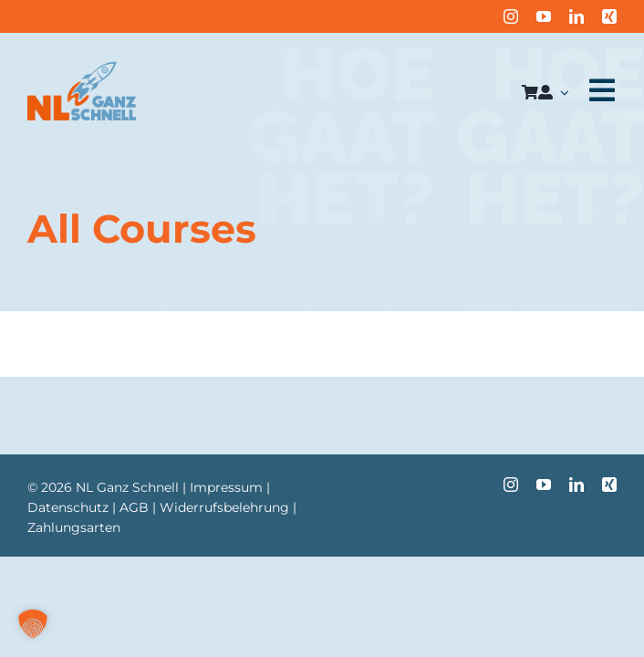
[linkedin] (576, 16)
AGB (134, 507)
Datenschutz (68, 507)
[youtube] (544, 16)
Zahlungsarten (74, 527)
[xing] (609, 16)
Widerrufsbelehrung (224, 507)
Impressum (226, 487)
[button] (33, 624)
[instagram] (511, 16)
